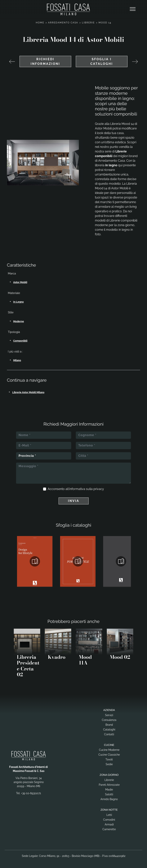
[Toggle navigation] (133, 9)
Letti (109, 815)
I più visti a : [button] (15, 352)
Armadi (109, 824)
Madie (109, 790)
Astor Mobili (20, 282)
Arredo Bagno (109, 799)
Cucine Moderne (109, 750)
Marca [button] (12, 273)
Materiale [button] (14, 293)
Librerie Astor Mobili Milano (28, 392)
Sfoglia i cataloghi (102, 61)
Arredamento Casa (63, 23)
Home (40, 23)
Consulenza (109, 720)
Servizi (109, 715)
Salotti (109, 794)
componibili (20, 341)
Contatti (109, 734)
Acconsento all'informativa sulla (76, 489)
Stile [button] (11, 312)
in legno (18, 302)
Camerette (109, 829)
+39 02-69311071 (31, 793)
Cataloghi (109, 730)
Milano (17, 360)
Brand (109, 725)
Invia (74, 501)
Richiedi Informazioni (45, 61)
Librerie (88, 23)
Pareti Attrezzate (109, 785)
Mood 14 (105, 23)
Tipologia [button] (14, 332)
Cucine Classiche (109, 755)
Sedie (109, 764)
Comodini (109, 820)
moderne (19, 321)
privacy (99, 489)
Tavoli (109, 759)
